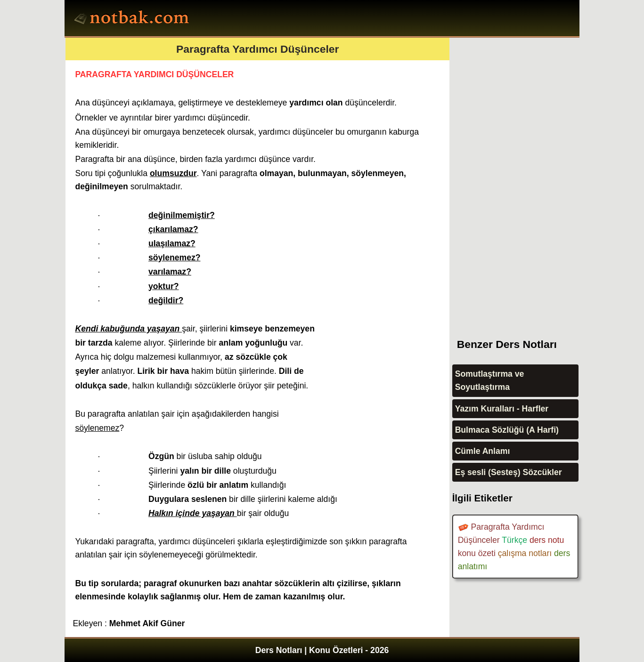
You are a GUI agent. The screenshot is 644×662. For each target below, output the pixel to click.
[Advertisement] (523, 179)
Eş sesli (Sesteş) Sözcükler (509, 472)
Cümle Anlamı (483, 451)
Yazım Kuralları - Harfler (502, 409)
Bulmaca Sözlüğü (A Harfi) (507, 430)
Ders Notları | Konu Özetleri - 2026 (322, 650)
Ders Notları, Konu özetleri (133, 19)
